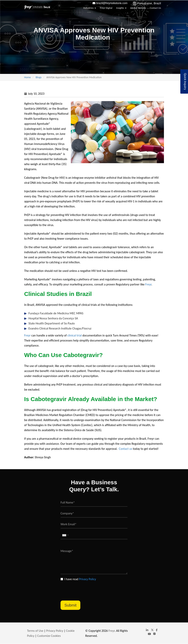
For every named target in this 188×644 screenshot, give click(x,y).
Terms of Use (35, 631)
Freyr (148, 284)
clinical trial (75, 335)
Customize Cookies (49, 636)
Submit (70, 605)
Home (28, 77)
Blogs (39, 77)
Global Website (138, 8)
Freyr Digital (106, 8)
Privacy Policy (88, 579)
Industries (90, 8)
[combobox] (65, 535)
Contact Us (155, 8)
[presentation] (90, 589)
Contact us (126, 449)
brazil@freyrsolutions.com (112, 3)
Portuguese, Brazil (149, 3)
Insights (121, 8)
